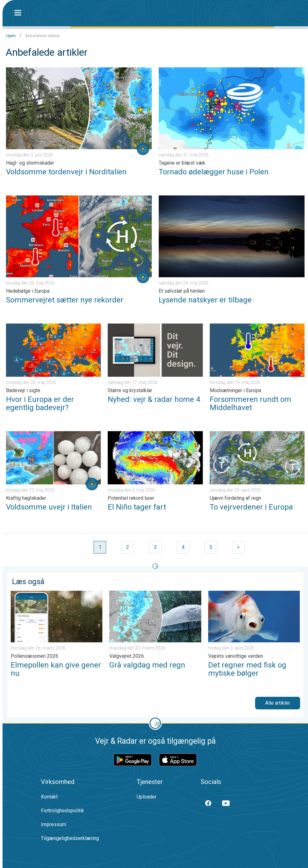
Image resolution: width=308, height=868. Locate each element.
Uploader (147, 797)
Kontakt (49, 797)
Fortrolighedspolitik (63, 811)
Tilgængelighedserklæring (70, 838)
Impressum (54, 824)
